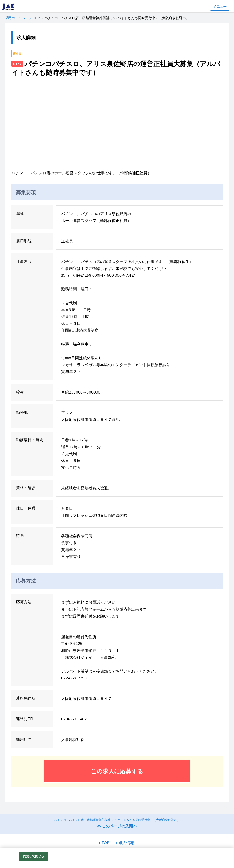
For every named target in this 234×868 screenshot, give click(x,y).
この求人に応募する (117, 771)
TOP (105, 843)
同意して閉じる (34, 856)
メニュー (220, 6)
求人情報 (126, 843)
